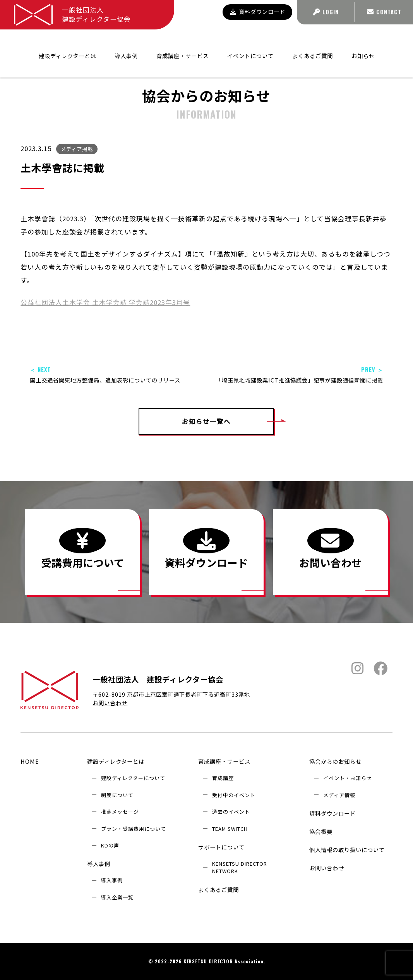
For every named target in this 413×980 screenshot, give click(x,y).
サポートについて (221, 847)
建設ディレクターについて (133, 778)
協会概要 (321, 831)
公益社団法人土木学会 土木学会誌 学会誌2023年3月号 (105, 302)
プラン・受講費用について (134, 829)
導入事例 (99, 864)
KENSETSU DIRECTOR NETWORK (240, 867)
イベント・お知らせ (348, 778)
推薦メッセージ (120, 812)
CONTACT (384, 12)
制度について (117, 795)
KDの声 (110, 845)
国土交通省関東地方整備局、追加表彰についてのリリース (113, 375)
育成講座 (223, 778)
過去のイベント (231, 812)
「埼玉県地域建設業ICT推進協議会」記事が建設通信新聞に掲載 (299, 375)
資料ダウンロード (258, 11)
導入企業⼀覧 (117, 897)
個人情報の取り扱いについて (347, 850)
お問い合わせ (110, 703)
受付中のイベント (234, 795)
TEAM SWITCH (230, 829)
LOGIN (326, 12)
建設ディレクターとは (116, 761)
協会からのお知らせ (331, 65)
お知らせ (363, 44)
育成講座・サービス (224, 761)
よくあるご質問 (313, 44)
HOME (30, 761)
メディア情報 (339, 795)
